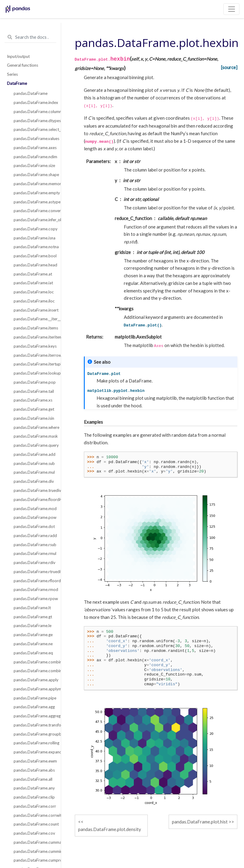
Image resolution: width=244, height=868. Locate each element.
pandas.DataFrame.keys (34, 346)
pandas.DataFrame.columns (34, 112)
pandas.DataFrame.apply (34, 680)
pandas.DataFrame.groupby (34, 734)
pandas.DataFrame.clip (34, 797)
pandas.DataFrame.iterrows (34, 355)
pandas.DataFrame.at (33, 274)
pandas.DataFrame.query (34, 445)
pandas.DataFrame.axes (34, 148)
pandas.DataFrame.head (34, 265)
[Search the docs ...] (30, 37)
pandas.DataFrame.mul (34, 472)
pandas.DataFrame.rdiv (34, 563)
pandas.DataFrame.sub (34, 463)
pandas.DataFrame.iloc (34, 301)
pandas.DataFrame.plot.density (110, 829)
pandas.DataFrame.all (33, 779)
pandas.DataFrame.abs (34, 770)
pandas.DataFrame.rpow (34, 599)
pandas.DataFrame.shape (34, 175)
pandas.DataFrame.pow (34, 517)
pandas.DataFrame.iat (33, 283)
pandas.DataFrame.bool (34, 256)
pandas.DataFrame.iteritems (34, 337)
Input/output (18, 56)
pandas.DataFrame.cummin (34, 851)
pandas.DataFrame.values (34, 139)
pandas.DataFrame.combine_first (34, 671)
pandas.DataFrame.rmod (34, 589)
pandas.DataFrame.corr (34, 806)
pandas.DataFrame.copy (34, 229)
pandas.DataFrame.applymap (34, 689)
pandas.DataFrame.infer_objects (34, 220)
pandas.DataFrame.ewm (34, 761)
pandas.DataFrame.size (34, 165)
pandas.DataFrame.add (34, 454)
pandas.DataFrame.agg (34, 707)
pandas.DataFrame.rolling (34, 743)
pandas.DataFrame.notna (34, 247)
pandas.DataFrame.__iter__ (34, 319)
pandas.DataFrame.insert (34, 310)
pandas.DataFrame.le (33, 626)
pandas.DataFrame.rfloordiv (34, 581)
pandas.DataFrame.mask (34, 436)
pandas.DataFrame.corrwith (34, 815)
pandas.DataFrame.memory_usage (34, 184)
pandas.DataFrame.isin (34, 418)
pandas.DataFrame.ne (33, 644)
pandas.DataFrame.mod (34, 509)
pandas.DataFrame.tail (34, 391)
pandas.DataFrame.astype (34, 202)
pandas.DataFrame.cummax (34, 842)
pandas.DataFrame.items (34, 328)
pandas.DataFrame (31, 93)
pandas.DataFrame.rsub (34, 545)
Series (12, 74)
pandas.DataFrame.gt (33, 617)
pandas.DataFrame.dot (34, 526)
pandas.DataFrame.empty (34, 193)
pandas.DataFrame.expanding (34, 752)
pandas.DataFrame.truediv (34, 490)
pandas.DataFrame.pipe (34, 698)
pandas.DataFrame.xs (33, 400)
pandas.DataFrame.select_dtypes (34, 129)
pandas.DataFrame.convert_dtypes (34, 211)
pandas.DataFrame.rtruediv (34, 572)
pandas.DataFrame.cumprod (34, 860)
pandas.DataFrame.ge (33, 635)
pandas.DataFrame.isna (34, 238)
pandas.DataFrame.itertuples (34, 364)
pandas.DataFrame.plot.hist (200, 822)
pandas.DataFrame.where (34, 427)
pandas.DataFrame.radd (34, 536)
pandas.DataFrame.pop (34, 382)
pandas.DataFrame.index (34, 102)
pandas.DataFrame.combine (34, 662)
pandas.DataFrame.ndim (34, 157)
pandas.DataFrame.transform (34, 725)
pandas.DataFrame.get (34, 409)
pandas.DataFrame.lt (32, 608)
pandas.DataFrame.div (34, 481)
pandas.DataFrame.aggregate (34, 716)
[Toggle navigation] (231, 9)
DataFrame (17, 83)
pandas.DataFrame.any (34, 788)
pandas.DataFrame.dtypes (34, 121)
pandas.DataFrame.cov (34, 833)
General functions (23, 65)
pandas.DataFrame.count (34, 824)
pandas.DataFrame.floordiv (34, 499)
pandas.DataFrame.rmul (34, 553)
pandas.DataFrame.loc (34, 292)
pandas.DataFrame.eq (33, 653)
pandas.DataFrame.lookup (34, 373)
